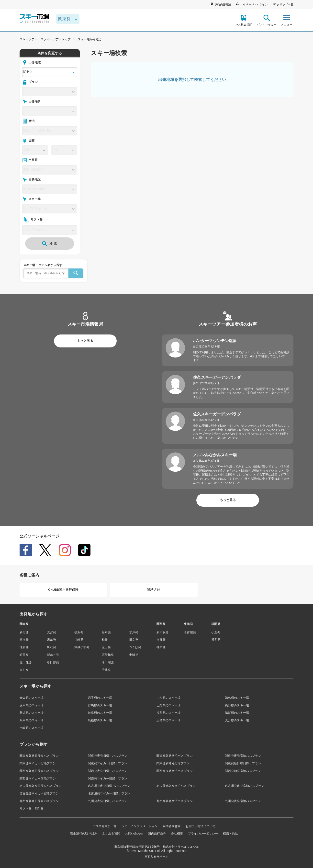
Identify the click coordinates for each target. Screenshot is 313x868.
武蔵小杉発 (82, 647)
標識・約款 (231, 834)
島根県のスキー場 (100, 720)
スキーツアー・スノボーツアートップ (45, 39)
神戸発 (161, 647)
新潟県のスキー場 (32, 713)
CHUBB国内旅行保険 (63, 590)
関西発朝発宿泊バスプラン (243, 771)
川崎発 (79, 640)
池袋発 (24, 647)
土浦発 (134, 655)
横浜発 (79, 632)
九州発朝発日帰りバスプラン (39, 801)
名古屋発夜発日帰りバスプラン (109, 786)
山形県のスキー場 (169, 698)
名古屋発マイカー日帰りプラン (109, 793)
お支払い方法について (201, 826)
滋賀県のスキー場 (237, 713)
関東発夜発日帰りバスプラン (108, 756)
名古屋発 (190, 632)
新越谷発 (53, 655)
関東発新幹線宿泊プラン (173, 763)
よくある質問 (111, 834)
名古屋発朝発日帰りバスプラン (41, 786)
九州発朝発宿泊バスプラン (175, 801)
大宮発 (51, 632)
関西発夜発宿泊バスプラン (175, 771)
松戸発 (106, 632)
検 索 (50, 244)
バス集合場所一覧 (105, 826)
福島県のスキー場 (237, 698)
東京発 (24, 640)
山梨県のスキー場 (169, 705)
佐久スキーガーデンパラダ (217, 377)
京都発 (161, 640)
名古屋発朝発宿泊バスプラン (176, 786)
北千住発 (26, 662)
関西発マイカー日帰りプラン (108, 779)
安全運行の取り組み (84, 834)
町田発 (24, 655)
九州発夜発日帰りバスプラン (108, 801)
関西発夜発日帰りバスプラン (108, 771)
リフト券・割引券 (32, 809)
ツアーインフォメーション (140, 826)
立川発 (24, 670)
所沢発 (51, 647)
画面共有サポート (157, 857)
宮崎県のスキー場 (32, 728)
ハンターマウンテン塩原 (215, 341)
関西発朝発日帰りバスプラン (39, 771)
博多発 (216, 640)
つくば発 (135, 647)
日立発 (134, 640)
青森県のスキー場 (32, 698)
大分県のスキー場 (237, 720)
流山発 (106, 647)
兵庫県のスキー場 (32, 720)
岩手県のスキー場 (100, 698)
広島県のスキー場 (169, 720)
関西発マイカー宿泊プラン (38, 779)
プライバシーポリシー (203, 834)
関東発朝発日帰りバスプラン (39, 756)
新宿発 (24, 632)
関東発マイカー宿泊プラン (38, 763)
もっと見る (85, 341)
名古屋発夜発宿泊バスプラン (245, 786)
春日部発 (53, 662)
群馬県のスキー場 (100, 705)
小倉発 (216, 632)
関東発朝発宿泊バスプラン (175, 756)
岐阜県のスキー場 (100, 713)
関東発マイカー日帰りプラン (108, 763)
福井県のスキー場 (169, 713)
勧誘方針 (154, 590)
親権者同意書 (172, 826)
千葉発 (106, 670)
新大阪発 (162, 632)
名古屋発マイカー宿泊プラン (39, 793)
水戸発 (134, 632)
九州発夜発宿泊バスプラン (243, 801)
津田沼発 (108, 662)
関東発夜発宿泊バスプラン (243, 756)
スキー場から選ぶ (90, 39)
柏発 (105, 640)
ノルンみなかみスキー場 (215, 455)
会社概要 (177, 834)
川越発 (51, 640)
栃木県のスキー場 (32, 705)
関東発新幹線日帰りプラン (243, 763)
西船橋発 (108, 655)
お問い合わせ (134, 834)
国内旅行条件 (157, 834)
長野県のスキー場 (237, 705)
